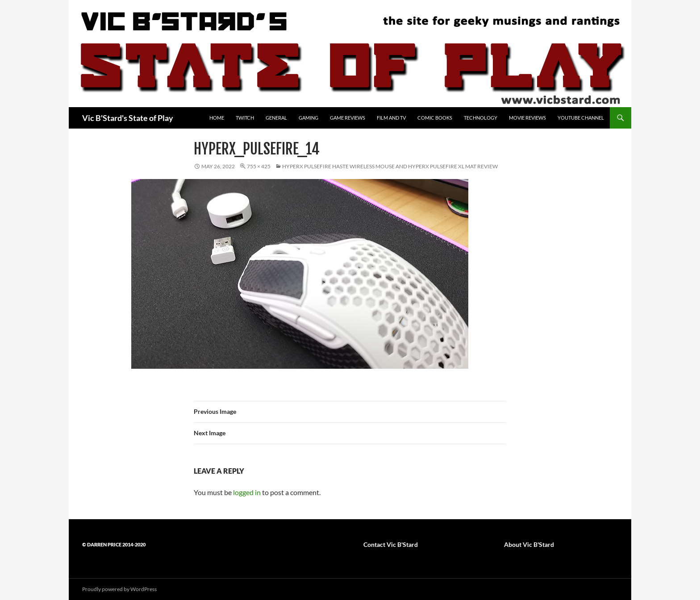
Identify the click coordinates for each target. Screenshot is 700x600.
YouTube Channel (581, 118)
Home (217, 118)
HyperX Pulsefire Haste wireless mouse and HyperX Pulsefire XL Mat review (390, 166)
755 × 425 (259, 166)
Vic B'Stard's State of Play (128, 118)
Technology (481, 118)
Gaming (308, 118)
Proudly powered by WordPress (119, 589)
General (276, 118)
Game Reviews (348, 118)
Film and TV (391, 118)
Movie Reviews (527, 118)
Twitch (245, 118)
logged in (247, 492)
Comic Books (435, 118)
